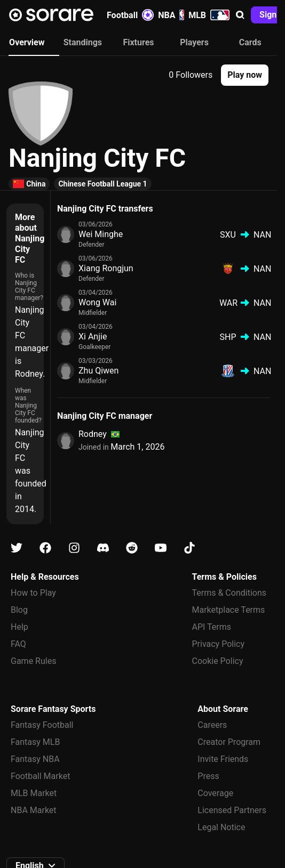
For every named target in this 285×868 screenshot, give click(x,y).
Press (208, 776)
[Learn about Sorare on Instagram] (74, 548)
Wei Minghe (101, 234)
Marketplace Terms (229, 610)
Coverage (215, 793)
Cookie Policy (218, 661)
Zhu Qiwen (98, 371)
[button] (240, 15)
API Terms (212, 627)
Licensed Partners (232, 810)
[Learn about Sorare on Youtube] (161, 548)
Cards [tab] (250, 42)
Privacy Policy (219, 644)
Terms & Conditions (229, 593)
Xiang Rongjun (106, 268)
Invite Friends (223, 759)
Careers (212, 725)
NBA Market (34, 810)
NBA (171, 15)
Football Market (40, 776)
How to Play (33, 593)
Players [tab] (194, 42)
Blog (19, 610)
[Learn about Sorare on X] (17, 548)
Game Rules (33, 661)
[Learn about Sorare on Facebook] (45, 548)
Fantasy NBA (35, 759)
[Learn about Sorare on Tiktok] (189, 548)
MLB (209, 15)
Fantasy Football (42, 725)
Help (19, 627)
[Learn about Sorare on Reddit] (132, 548)
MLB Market (34, 793)
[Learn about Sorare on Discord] (103, 548)
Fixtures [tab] (138, 42)
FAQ (18, 644)
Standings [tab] (83, 42)
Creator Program (229, 742)
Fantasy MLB (35, 742)
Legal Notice (221, 827)
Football (130, 15)
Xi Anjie (93, 336)
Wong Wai (97, 302)
